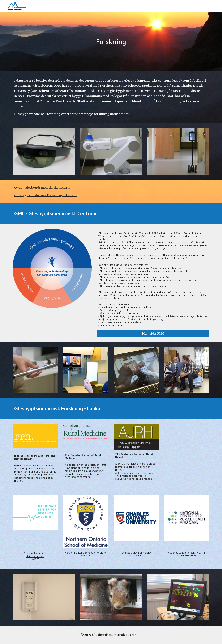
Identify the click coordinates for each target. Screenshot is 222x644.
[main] (111, 42)
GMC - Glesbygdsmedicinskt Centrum (43, 188)
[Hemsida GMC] (153, 334)
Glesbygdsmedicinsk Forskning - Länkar (46, 195)
